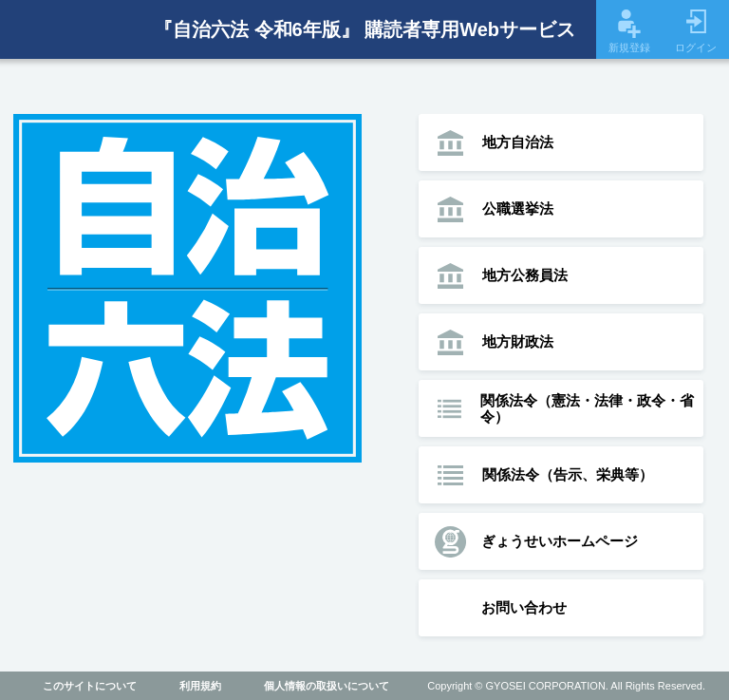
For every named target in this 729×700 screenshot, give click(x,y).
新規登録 (629, 31)
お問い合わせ (524, 607)
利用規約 (200, 686)
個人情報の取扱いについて (327, 686)
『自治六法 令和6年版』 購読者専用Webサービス (364, 29)
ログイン (696, 31)
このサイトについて (90, 686)
